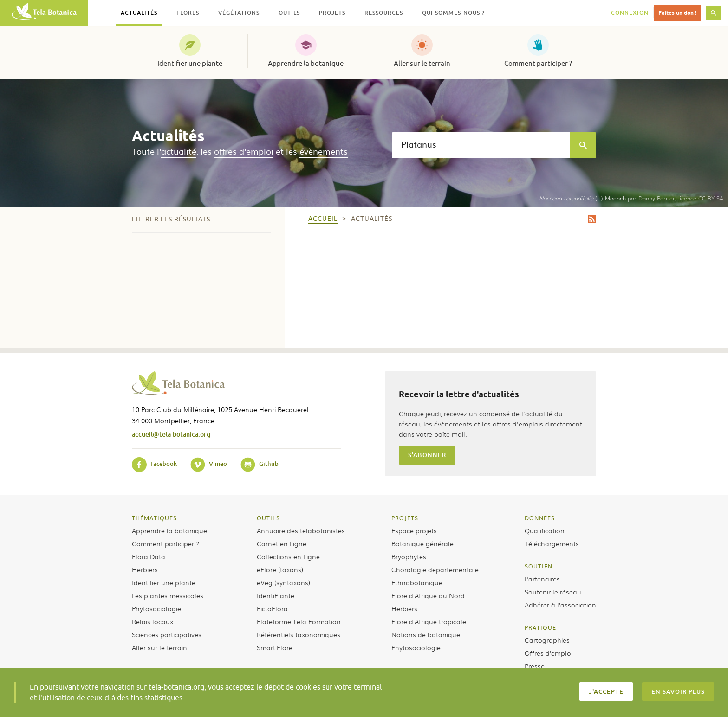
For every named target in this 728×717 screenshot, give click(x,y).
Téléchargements (552, 543)
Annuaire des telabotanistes (301, 530)
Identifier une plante (190, 64)
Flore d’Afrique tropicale (429, 621)
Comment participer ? (538, 64)
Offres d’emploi (549, 653)
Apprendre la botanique (306, 64)
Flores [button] (188, 13)
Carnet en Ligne (282, 543)
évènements (324, 151)
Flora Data (149, 556)
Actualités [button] (139, 13)
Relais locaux (153, 621)
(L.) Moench (582, 198)
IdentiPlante (276, 595)
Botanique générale (422, 543)
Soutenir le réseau (553, 592)
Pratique (540, 627)
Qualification (545, 530)
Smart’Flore (275, 647)
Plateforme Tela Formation (299, 621)
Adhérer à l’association (560, 605)
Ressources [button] (384, 13)
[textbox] (481, 145)
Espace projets (414, 530)
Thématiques (154, 518)
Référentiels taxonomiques (299, 634)
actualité (179, 151)
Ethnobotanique (417, 582)
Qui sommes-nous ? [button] (453, 13)
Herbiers (145, 569)
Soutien (539, 566)
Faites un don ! (677, 13)
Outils (268, 518)
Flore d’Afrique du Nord (428, 595)
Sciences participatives (167, 634)
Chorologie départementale (435, 569)
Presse (535, 666)
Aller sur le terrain (422, 64)
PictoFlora (272, 608)
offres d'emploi (244, 151)
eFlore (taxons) (280, 569)
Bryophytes (409, 556)
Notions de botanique (426, 634)
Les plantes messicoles (168, 595)
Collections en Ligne (288, 556)
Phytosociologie (156, 608)
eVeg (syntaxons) (283, 582)
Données (540, 518)
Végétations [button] (239, 13)
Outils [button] (289, 13)
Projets (405, 518)
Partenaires (542, 579)
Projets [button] (332, 13)
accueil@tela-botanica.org (171, 434)
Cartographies (547, 640)
